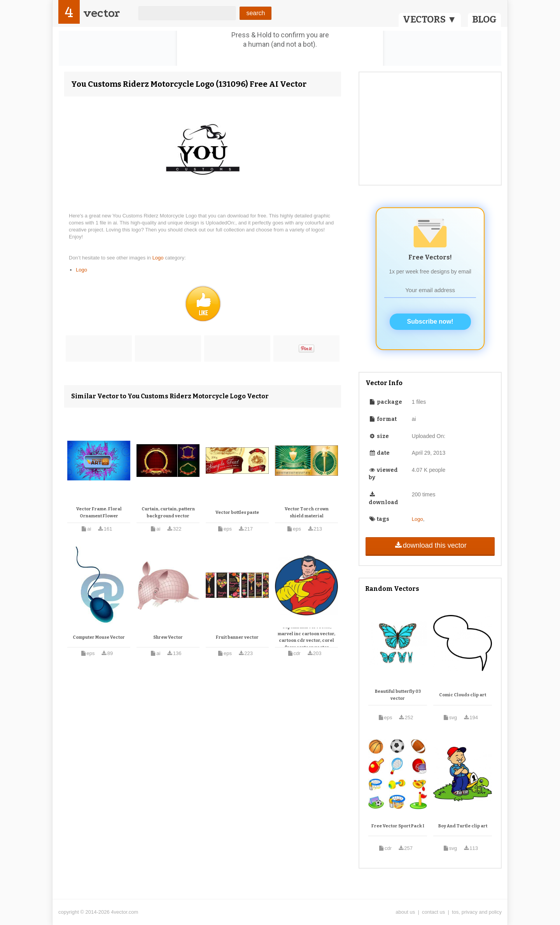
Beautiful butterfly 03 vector (398, 695)
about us (405, 912)
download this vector (430, 545)
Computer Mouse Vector (99, 637)
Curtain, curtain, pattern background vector (168, 512)
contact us (433, 912)
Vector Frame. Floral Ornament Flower (99, 512)
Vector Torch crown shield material (307, 512)
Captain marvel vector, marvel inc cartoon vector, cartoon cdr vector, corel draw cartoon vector (306, 637)
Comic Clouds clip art (463, 695)
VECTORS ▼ (430, 19)
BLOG (484, 19)
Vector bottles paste (237, 512)
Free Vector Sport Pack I (398, 826)
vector (101, 13)
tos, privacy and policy (477, 912)
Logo (159, 258)
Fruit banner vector (237, 637)
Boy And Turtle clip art (463, 826)
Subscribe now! (430, 321)
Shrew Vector (168, 637)
